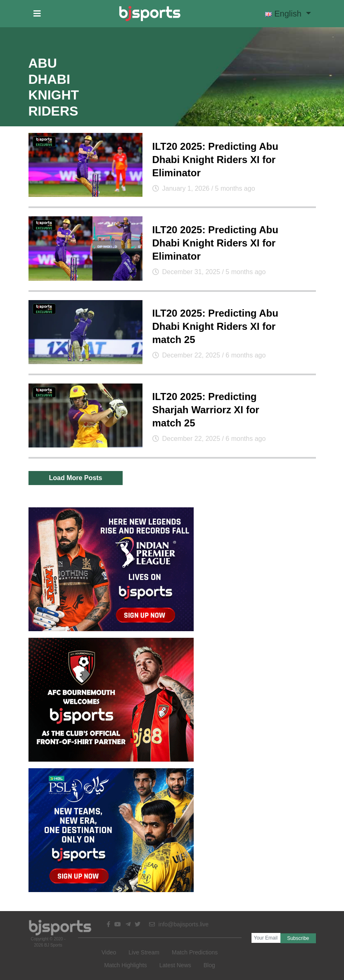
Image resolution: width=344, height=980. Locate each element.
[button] (37, 14)
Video (109, 952)
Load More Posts (76, 478)
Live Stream (144, 952)
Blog (209, 965)
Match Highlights (126, 965)
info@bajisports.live (179, 924)
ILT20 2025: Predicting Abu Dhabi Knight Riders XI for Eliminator (215, 160)
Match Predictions (195, 952)
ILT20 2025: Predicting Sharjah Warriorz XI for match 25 (206, 410)
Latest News (175, 965)
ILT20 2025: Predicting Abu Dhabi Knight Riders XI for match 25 (215, 326)
